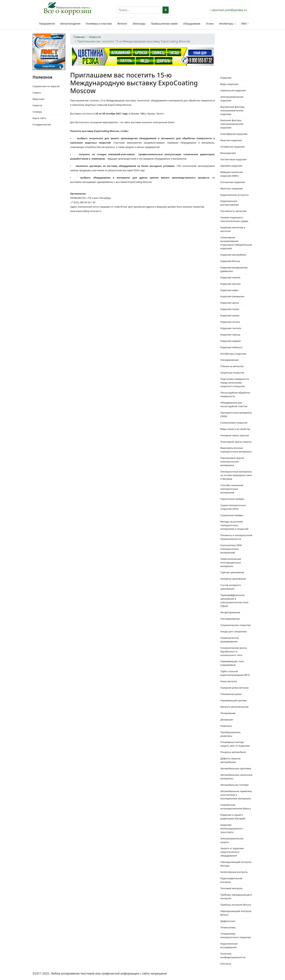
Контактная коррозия (233, 182)
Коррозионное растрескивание (230, 203)
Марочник (38, 99)
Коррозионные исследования (229, 945)
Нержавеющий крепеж (233, 700)
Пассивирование (230, 619)
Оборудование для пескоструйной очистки (234, 404)
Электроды (139, 24)
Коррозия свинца (230, 335)
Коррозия (226, 78)
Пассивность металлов (233, 211)
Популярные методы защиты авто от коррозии (235, 744)
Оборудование (192, 24)
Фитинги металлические (234, 707)
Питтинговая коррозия (233, 159)
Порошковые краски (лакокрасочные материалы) (232, 462)
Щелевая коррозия (231, 166)
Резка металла (229, 681)
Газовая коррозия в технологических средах (234, 219)
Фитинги (122, 24)
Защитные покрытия (232, 373)
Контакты (226, 964)
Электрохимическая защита (232, 840)
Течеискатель (228, 927)
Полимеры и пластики (99, 24)
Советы (37, 93)
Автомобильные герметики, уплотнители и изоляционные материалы (236, 795)
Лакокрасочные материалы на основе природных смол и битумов (236, 475)
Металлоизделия (70, 24)
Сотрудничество (42, 124)
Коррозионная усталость (234, 195)
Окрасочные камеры (232, 499)
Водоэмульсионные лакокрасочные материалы (236, 450)
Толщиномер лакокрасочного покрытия (235, 935)
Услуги (210, 24)
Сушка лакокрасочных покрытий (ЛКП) (233, 507)
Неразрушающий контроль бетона (236, 913)
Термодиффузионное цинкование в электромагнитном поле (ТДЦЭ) (234, 601)
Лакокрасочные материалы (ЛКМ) (236, 414)
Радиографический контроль (231, 880)
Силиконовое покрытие (234, 423)
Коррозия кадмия (230, 341)
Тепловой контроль (231, 888)
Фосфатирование (230, 612)
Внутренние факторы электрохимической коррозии (232, 110)
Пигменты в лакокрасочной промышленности (236, 537)
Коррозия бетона (230, 261)
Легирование (228, 713)
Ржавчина (226, 726)
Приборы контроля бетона (236, 905)
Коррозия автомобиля (233, 255)
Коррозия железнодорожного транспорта (231, 828)
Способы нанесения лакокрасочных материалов (232, 489)
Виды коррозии (229, 84)
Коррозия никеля (230, 277)
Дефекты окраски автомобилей (230, 760)
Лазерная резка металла (234, 688)
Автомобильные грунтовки (236, 768)
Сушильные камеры (232, 515)
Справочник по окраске (46, 86)
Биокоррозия (228, 153)
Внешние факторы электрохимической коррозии (232, 124)
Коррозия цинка (230, 303)
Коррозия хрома (230, 315)
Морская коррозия (231, 140)
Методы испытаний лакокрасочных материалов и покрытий (234, 525)
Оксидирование (229, 360)
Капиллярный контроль (234, 872)
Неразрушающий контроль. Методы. (236, 864)
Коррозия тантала (231, 328)
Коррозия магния (230, 284)
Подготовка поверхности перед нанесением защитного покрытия (235, 383)
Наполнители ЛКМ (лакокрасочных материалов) (231, 549)
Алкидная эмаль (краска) (235, 435)
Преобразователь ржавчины (230, 734)
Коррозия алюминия (232, 296)
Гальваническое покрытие (235, 625)
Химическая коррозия (233, 90)
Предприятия (47, 24)
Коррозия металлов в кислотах (233, 229)
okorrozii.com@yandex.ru (229, 10)
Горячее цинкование (232, 572)
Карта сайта (39, 118)
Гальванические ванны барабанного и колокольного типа (234, 651)
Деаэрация (227, 719)
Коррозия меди (229, 290)
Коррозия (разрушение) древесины (234, 269)
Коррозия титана (230, 322)
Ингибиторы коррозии (233, 354)
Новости (37, 105)
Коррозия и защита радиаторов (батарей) (233, 817)
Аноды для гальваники (233, 631)
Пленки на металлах (232, 366)
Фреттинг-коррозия (231, 188)
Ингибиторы (226, 24)
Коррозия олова (230, 309)
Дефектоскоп (228, 921)
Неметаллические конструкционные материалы (231, 562)
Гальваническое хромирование (229, 640)
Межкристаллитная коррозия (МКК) (231, 174)
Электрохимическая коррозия (232, 99)
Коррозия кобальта (231, 347)
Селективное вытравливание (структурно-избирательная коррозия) (236, 243)
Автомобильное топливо (234, 785)
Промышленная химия (164, 24)
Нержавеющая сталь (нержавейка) (232, 663)
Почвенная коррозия (232, 147)
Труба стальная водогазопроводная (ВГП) (235, 673)
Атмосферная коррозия (234, 134)
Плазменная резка (231, 694)
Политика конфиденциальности (233, 955)
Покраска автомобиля (233, 752)
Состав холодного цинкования (231, 587)
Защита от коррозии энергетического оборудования (232, 852)
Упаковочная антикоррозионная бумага (236, 807)
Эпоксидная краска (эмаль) (236, 442)
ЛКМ (244, 24)
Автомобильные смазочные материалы (236, 777)
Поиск (166, 10)
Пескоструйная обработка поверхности (235, 394)
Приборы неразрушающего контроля (236, 896)
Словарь (37, 112)
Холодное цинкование (233, 579)
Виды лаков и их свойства (235, 429)
